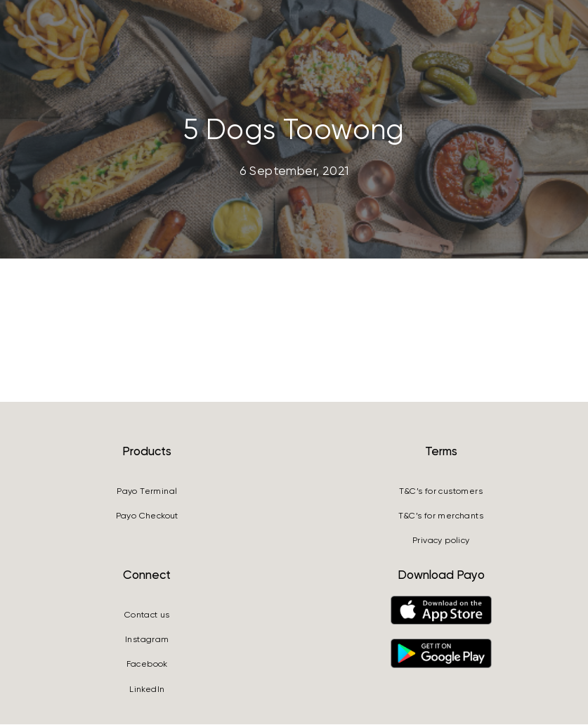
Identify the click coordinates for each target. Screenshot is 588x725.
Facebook (147, 665)
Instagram (147, 640)
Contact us (147, 615)
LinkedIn (147, 690)
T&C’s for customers (441, 492)
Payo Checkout (147, 516)
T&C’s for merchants (441, 516)
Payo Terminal (147, 492)
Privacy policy (441, 541)
